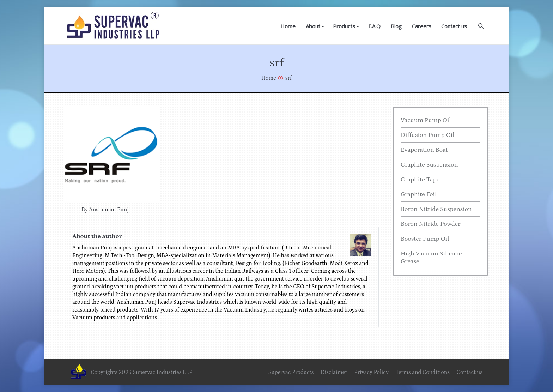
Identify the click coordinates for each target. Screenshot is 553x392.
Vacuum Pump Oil (426, 120)
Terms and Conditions (423, 372)
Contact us (454, 26)
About (313, 26)
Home (288, 26)
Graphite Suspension (429, 165)
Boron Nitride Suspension (436, 209)
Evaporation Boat (424, 150)
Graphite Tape (420, 180)
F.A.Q (374, 26)
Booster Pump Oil (425, 239)
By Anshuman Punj (105, 210)
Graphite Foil (419, 194)
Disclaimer (334, 372)
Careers (422, 26)
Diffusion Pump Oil (428, 135)
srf (289, 78)
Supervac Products (291, 372)
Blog (396, 26)
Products (344, 26)
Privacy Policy (371, 372)
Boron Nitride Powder (431, 224)
